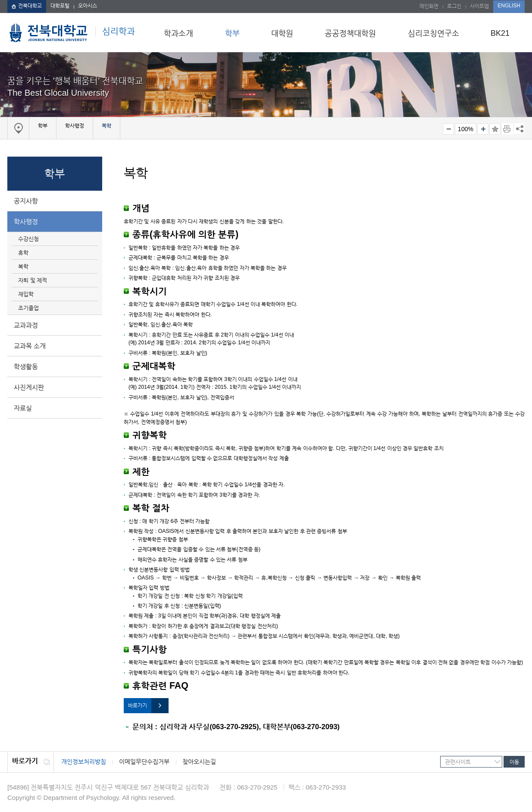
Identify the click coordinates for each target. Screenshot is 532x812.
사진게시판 (29, 387)
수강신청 (28, 239)
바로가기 (138, 705)
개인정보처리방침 (84, 762)
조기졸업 (28, 308)
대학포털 (60, 6)
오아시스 (88, 6)
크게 (483, 129)
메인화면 (429, 6)
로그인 (454, 6)
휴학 (23, 253)
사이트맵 (479, 6)
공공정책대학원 (350, 33)
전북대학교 (27, 6)
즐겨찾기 (495, 129)
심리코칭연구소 (433, 33)
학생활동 (26, 367)
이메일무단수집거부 (144, 762)
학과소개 (178, 33)
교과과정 (26, 325)
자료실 (23, 408)
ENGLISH (509, 6)
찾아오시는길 (199, 762)
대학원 (282, 33)
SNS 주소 (519, 129)
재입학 (26, 294)
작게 (448, 129)
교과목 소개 (30, 346)
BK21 (500, 33)
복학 (23, 266)
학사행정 (26, 222)
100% (466, 129)
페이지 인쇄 (507, 129)
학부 (232, 33)
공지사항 (26, 201)
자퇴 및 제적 (33, 280)
